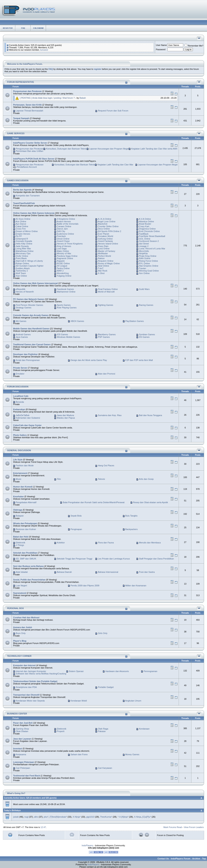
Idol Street (144, 244)
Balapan (20, 516)
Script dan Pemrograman (28, 360)
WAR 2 (60, 271)
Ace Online (21, 221)
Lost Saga (62, 249)
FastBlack (144, 234)
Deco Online (104, 229)
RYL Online (145, 263)
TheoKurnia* (106, 817)
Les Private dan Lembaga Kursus (114, 559)
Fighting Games (105, 305)
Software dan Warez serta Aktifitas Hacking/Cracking (41, 674)
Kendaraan (144, 729)
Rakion (101, 258)
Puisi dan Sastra (147, 572)
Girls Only (103, 633)
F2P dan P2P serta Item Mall (139, 360)
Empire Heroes (23, 234)
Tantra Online (63, 268)
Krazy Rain (103, 246)
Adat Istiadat (22, 572)
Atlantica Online (146, 221)
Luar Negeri (21, 586)
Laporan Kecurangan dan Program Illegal (109, 149)
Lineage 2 (144, 246)
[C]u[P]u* (147, 817)
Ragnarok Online (65, 258)
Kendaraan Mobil (79, 701)
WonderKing (63, 273)
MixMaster (103, 253)
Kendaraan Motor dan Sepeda (30, 701)
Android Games (23, 334)
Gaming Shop (22, 729)
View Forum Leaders (194, 827)
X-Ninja (137, 817)
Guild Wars (144, 289)
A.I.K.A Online (104, 219)
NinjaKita (143, 253)
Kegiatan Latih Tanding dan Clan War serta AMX (154, 149)
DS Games (144, 337)
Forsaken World (105, 236)
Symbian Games (147, 334)
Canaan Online (64, 226)
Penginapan (76, 529)
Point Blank (21, 258)
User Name (161, 45)
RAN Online (145, 258)
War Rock (103, 271)
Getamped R (22, 239)
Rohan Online (22, 263)
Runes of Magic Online (109, 263)
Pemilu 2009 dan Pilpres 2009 (85, 586)
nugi (26, 817)
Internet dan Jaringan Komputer (31, 671)
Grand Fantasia (105, 241)
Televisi (101, 479)
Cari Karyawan (105, 768)
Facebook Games (65, 289)
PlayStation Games (135, 321)
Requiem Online (106, 261)
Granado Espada (24, 241)
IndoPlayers (87, 845)
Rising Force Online (149, 261)
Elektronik (20, 543)
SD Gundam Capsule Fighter (30, 266)
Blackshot (103, 224)
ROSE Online (63, 263)
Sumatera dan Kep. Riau (110, 415)
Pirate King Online (148, 256)
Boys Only (21, 633)
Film (59, 479)
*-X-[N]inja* (123, 817)
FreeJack (61, 236)
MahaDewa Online (25, 251)
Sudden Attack (23, 268)
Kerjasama (21, 754)
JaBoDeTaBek (23, 415)
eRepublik (21, 289)
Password (161, 49)
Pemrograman (150, 671)
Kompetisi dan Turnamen (28, 196)
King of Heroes (64, 246)
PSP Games (104, 337)
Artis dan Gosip (146, 479)
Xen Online (144, 273)
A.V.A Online (145, 219)
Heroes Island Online (108, 244)
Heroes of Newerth (25, 292)
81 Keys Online (23, 219)
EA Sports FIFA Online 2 (109, 231)
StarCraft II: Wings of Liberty (29, 261)
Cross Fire (21, 229)
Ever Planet (103, 234)
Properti (61, 731)
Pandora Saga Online (67, 256)
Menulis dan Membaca (150, 543)
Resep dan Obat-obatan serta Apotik (150, 502)
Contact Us (163, 859)
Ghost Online (63, 239)
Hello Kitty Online (24, 244)
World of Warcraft (106, 292)
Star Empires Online (149, 266)
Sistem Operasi (76, 671)
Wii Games (21, 321)
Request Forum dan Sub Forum (113, 111)
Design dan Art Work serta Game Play (89, 360)
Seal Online (103, 266)
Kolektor (61, 543)
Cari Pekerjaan (23, 768)
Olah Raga (103, 729)
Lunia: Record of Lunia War (152, 249)
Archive (196, 859)
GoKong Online (105, 239)
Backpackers (131, 529)
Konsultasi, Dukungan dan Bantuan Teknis (66, 149)
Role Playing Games (67, 308)
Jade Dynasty (22, 246)
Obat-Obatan (22, 731)
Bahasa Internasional (108, 572)
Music (19, 479)
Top (204, 859)
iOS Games (62, 334)
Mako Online (63, 251)
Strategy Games (23, 308)
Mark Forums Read (173, 827)
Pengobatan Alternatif (26, 502)
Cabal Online (22, 226)
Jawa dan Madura (65, 415)
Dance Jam (62, 229)
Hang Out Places (106, 465)
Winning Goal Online (149, 271)
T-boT (101, 268)
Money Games (132, 754)
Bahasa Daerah (64, 572)
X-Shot (101, 273)
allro (36, 817)
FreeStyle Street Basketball (152, 236)
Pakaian (102, 731)
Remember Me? (194, 46)
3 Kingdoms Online (66, 219)
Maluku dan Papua (66, 418)
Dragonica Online (147, 229)
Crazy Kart (144, 226)
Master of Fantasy (106, 251)
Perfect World (104, 256)
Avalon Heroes (64, 221)
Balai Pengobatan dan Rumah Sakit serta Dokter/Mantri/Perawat (94, 502)
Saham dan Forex (79, 754)
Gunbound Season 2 (149, 241)
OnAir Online (22, 256)
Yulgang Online (64, 276)
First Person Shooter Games (29, 305)
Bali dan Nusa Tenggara (151, 415)
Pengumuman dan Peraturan (30, 149)
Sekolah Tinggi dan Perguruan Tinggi (74, 559)
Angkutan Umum (133, 701)
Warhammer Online (66, 292)
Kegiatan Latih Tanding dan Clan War (115, 165)
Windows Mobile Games (68, 337)
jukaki (16, 817)
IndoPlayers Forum (181, 859)
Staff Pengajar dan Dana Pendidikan (157, 559)
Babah (83, 98)
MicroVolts (144, 251)
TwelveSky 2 (22, 271)
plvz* (46, 817)
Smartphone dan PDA (26, 687)
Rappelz (61, 261)
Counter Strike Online (108, 226)
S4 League (62, 266)
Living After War (23, 249)
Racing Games (146, 305)
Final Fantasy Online (108, 289)
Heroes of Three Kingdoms (70, 244)
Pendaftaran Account (27, 167)
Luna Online (104, 249)
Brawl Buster (145, 224)
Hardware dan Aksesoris (117, 671)
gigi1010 (90, 817)
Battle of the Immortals (68, 224)
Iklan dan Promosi (106, 374)
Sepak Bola (76, 516)
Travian (142, 268)
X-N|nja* (77, 817)
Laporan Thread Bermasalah (29, 111)
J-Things (20, 545)
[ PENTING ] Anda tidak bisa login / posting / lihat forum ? (47, 98)
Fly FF (19, 236)
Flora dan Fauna (106, 543)
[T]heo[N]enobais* (58, 817)
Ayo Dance (21, 224)
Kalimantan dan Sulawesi (28, 418)
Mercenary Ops (23, 253)
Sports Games (64, 305)
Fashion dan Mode (25, 465)
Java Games (22, 337)
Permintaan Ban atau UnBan (29, 151)
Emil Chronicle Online (149, 231)
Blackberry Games (107, 334)
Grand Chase (63, 241)
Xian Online (21, 276)
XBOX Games (77, 321)
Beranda (20, 402)
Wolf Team (21, 273)
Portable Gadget (106, 687)
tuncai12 (44, 50)
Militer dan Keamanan (136, 586)
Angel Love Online (107, 221)
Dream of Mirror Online (27, 231)
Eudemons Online (65, 234)
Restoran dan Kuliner (26, 529)
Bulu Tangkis (131, 516)
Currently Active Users (14, 798)
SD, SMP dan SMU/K (26, 559)
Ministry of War (64, 253)
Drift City (61, 231)
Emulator (20, 374)
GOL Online (145, 239)
